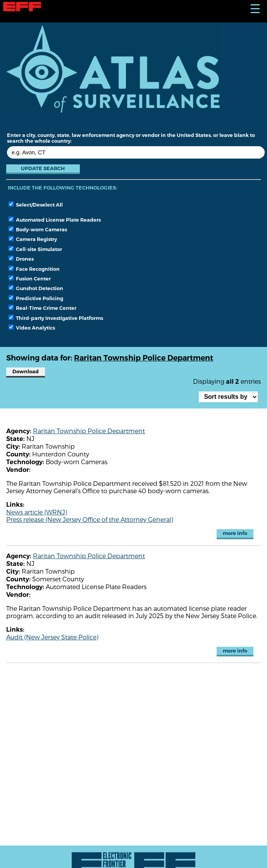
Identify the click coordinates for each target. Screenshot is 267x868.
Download (26, 372)
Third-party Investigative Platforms (56, 318)
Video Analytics (32, 328)
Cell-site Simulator (35, 249)
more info (235, 533)
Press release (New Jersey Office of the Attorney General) (90, 519)
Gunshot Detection (36, 288)
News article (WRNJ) (37, 512)
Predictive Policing (36, 298)
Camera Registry (33, 239)
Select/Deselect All (36, 205)
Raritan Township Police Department (89, 431)
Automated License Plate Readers (55, 220)
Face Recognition (34, 269)
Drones (21, 259)
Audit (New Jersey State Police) (52, 637)
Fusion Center (30, 279)
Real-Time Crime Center (42, 308)
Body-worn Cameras (38, 229)
